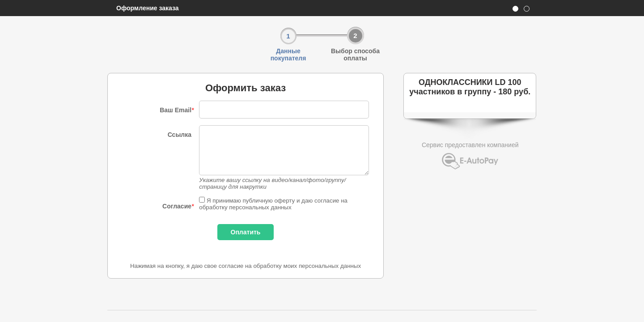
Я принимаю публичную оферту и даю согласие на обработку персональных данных (273, 204)
